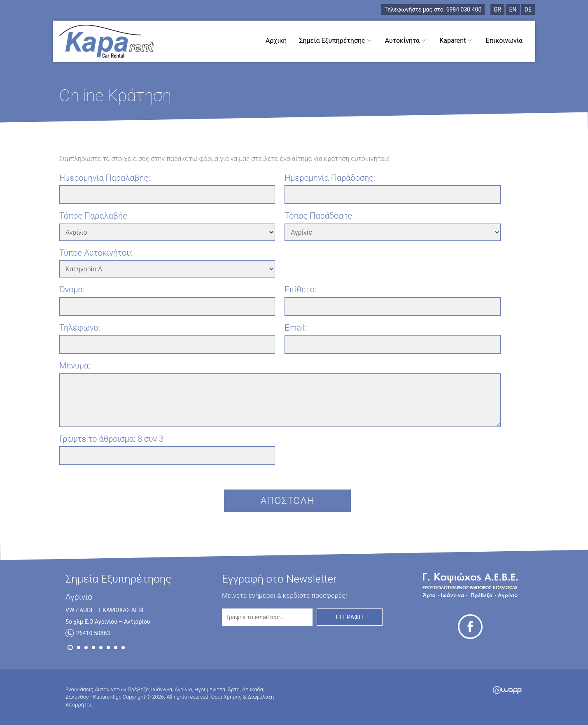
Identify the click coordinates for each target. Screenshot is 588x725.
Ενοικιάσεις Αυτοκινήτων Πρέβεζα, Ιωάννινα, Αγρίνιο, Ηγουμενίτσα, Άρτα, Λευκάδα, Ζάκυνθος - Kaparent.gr (106, 41)
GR (497, 9)
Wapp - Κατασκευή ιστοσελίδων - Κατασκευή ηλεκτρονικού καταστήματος (507, 690)
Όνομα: (72, 289)
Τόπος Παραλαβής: (94, 216)
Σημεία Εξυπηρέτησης (336, 40)
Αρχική (276, 41)
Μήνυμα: (75, 366)
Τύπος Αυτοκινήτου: (96, 253)
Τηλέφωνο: (80, 328)
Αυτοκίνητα (406, 40)
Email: (295, 328)
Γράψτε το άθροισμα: (111, 439)
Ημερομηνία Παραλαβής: (105, 178)
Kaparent (456, 40)
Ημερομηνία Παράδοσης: (330, 178)
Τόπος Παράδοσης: (319, 216)
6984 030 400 (433, 9)
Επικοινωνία (504, 41)
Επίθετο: (300, 289)
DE (528, 9)
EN (513, 9)
